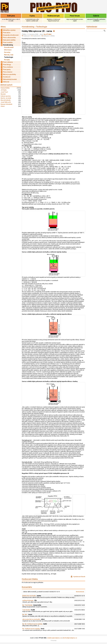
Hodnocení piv (53, 16)
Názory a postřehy (9, 74)
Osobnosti (7, 77)
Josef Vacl (4, 92)
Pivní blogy (7, 65)
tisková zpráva (6, 96)
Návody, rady (9, 55)
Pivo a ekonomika (9, 38)
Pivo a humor (8, 72)
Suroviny (7, 52)
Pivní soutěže (8, 42)
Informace (8, 50)
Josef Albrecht (6, 102)
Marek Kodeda (6, 100)
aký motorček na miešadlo (31, 619)
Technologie (9, 57)
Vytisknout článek (78, 577)
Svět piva (11, 16)
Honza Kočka (5, 88)
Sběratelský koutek (10, 79)
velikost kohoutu (28, 600)
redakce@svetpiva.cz (54, 638)
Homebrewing (7, 45)
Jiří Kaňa (4, 90)
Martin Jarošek (6, 98)
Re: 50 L (25, 615)
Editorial (6, 82)
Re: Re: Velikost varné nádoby (32, 624)
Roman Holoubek (6, 104)
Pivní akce (7, 33)
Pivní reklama (7, 62)
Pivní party (7, 69)
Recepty (7, 60)
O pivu (32, 16)
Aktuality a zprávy (9, 30)
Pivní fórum (75, 16)
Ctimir (3, 106)
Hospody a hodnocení (11, 35)
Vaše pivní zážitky (9, 40)
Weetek (3, 94)
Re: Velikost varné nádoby (31, 629)
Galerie (96, 16)
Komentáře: (27, 587)
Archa (54, 641)
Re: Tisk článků (27, 605)
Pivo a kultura (8, 67)
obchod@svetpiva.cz (70, 638)
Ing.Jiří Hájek (48, 34)
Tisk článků (26, 610)
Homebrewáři (9, 47)
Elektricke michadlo (29, 596)
